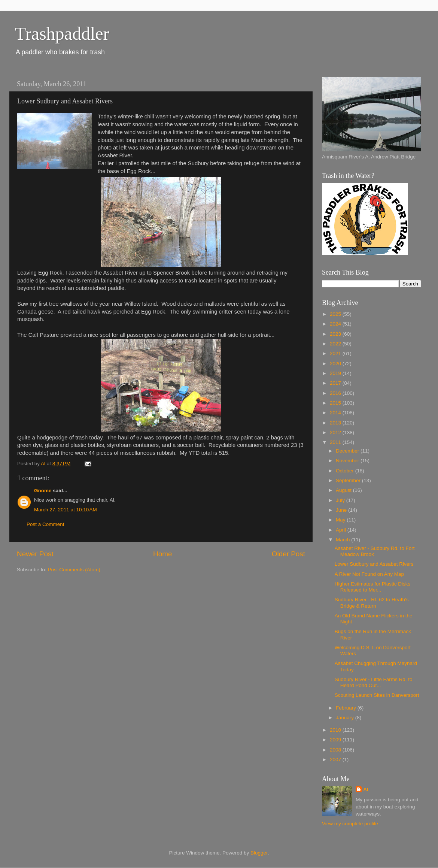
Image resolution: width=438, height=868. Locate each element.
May (341, 520)
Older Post (288, 554)
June (342, 510)
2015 (336, 403)
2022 (336, 344)
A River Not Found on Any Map (369, 574)
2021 (336, 353)
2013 (336, 423)
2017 (336, 383)
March (343, 540)
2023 (336, 334)
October (346, 471)
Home (162, 554)
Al (366, 790)
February (347, 708)
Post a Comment (45, 524)
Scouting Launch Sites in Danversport (377, 695)
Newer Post (35, 554)
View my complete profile (350, 824)
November (348, 461)
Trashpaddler (62, 34)
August (344, 490)
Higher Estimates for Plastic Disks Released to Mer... (373, 587)
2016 (336, 393)
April (342, 530)
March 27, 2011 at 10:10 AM (66, 510)
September (349, 480)
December (348, 451)
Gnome (43, 491)
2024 (336, 324)
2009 (336, 740)
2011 (336, 442)
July (341, 500)
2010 (336, 730)
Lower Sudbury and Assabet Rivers (374, 564)
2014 (336, 413)
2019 (336, 373)
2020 (336, 364)
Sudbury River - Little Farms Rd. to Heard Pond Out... (374, 682)
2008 (336, 750)
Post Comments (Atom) (74, 570)
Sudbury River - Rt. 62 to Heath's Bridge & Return (372, 603)
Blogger (259, 853)
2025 (336, 314)
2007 (336, 760)
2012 (336, 433)
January (346, 718)
